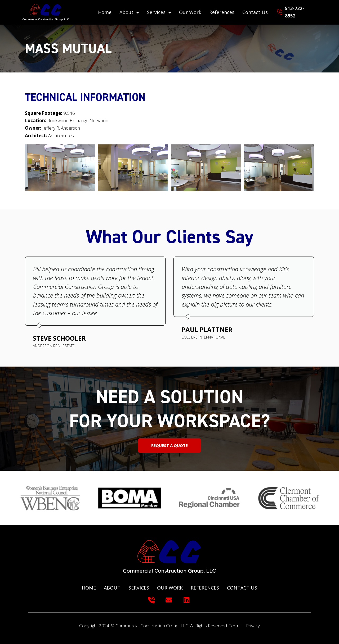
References (222, 12)
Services (159, 12)
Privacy (253, 626)
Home (105, 12)
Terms (235, 626)
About (129, 12)
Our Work (190, 12)
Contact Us (255, 12)
